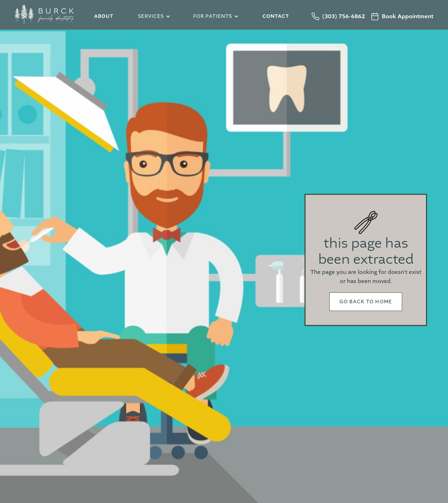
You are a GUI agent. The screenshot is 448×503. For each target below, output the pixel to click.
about (104, 16)
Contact (276, 16)
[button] (153, 17)
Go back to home (366, 302)
